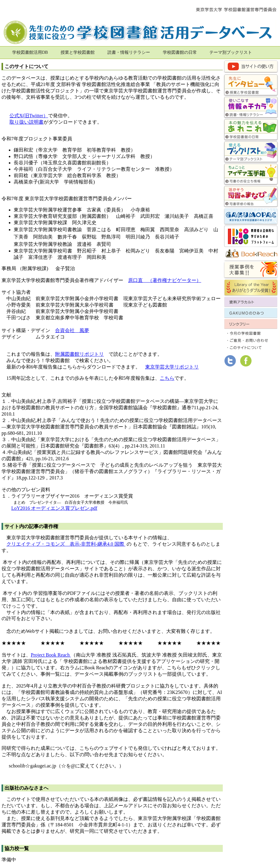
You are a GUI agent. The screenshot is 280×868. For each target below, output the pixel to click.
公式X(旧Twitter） (29, 116)
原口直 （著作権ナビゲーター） (165, 280)
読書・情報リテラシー (129, 52)
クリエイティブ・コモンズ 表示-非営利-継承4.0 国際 (66, 544)
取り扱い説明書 (26, 122)
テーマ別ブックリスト (231, 52)
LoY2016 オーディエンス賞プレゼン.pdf (54, 508)
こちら (167, 378)
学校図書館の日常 (180, 52)
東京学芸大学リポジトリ (172, 367)
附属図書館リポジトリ (79, 354)
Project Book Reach (51, 655)
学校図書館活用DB (30, 52)
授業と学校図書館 (78, 52)
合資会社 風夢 (72, 330)
